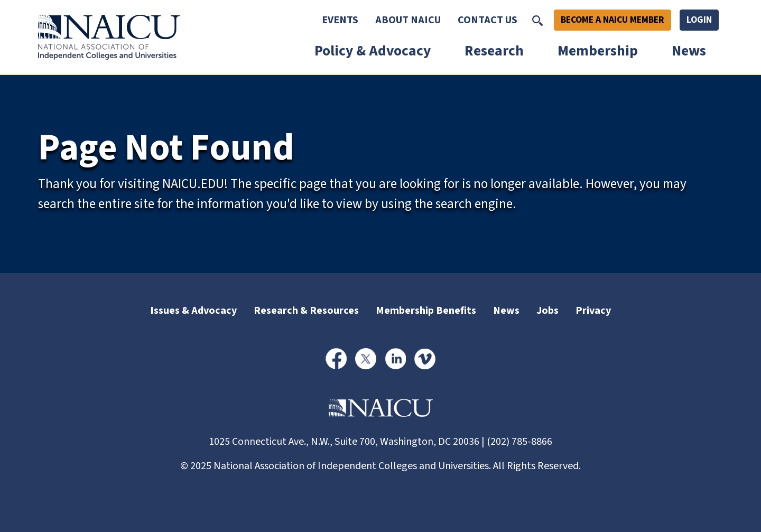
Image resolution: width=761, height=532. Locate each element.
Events (340, 20)
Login (699, 20)
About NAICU (408, 20)
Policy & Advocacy (373, 51)
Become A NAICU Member (612, 20)
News (689, 51)
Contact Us (488, 20)
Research (494, 51)
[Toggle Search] (537, 20)
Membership (598, 51)
